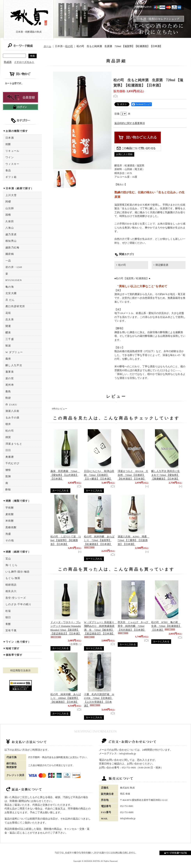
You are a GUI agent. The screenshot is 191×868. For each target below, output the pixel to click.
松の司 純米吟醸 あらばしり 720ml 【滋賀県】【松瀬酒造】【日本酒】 (99, 540)
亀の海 (10, 287)
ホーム (47, 46)
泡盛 (8, 534)
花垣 (8, 313)
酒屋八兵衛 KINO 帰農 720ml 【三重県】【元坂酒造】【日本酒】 (134, 540)
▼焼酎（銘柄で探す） (17, 552)
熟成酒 (8, 62)
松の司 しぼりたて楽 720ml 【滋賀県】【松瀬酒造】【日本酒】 (66, 540)
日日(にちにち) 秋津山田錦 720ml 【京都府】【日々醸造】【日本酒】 (99, 475)
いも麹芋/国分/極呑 (18, 572)
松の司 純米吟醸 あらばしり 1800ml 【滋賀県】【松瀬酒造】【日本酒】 (66, 698)
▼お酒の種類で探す (15, 131)
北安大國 (11, 293)
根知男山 (11, 241)
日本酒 (10, 138)
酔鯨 (8, 489)
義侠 (8, 359)
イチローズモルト (24, 62)
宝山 (8, 559)
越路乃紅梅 (12, 248)
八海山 (10, 228)
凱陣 (8, 476)
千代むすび (12, 463)
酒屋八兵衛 (12, 411)
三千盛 (10, 339)
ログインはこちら (20, 107)
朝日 (8, 617)
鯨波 (8, 346)
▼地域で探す (11, 648)
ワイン (10, 157)
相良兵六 (11, 591)
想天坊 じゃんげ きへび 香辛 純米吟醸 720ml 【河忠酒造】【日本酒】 (134, 626)
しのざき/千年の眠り (19, 604)
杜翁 (8, 611)
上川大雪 (11, 195)
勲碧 (8, 398)
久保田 (10, 221)
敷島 (8, 391)
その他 (10, 540)
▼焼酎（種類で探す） (17, 501)
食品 (8, 170)
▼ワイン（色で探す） (17, 642)
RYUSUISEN (14, 280)
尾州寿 (10, 385)
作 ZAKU (11, 405)
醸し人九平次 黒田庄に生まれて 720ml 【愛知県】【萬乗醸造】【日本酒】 (165, 475)
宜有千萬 (11, 630)
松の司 (10, 431)
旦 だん (10, 300)
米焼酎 (10, 521)
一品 (8, 261)
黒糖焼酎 (11, 527)
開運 (8, 326)
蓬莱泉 (10, 372)
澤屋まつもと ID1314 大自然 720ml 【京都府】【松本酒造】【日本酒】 (133, 475)
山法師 (10, 208)
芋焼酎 (10, 508)
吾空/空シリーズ (16, 598)
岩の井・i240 (14, 267)
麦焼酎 (10, 514)
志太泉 (10, 319)
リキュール (12, 151)
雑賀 (8, 437)
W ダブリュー (14, 352)
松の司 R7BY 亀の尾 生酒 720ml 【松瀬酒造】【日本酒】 (166, 626)
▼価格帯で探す (13, 655)
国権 (8, 215)
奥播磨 (10, 457)
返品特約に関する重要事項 (130, 123)
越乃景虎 (11, 234)
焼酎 (8, 144)
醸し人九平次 (14, 365)
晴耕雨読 (11, 585)
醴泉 (8, 332)
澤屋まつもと (14, 444)
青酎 (8, 624)
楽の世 (10, 378)
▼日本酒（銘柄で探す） (18, 188)
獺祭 (8, 470)
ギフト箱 (11, 177)
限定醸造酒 (162, 265)
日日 (8, 450)
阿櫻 (8, 202)
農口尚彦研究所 (15, 306)
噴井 (8, 424)
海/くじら (11, 565)
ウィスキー (12, 164)
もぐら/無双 (13, 578)
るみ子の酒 (12, 418)
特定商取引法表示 (20, 670)
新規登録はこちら (20, 97)
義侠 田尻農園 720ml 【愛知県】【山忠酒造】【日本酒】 (65, 475)
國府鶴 (10, 254)
